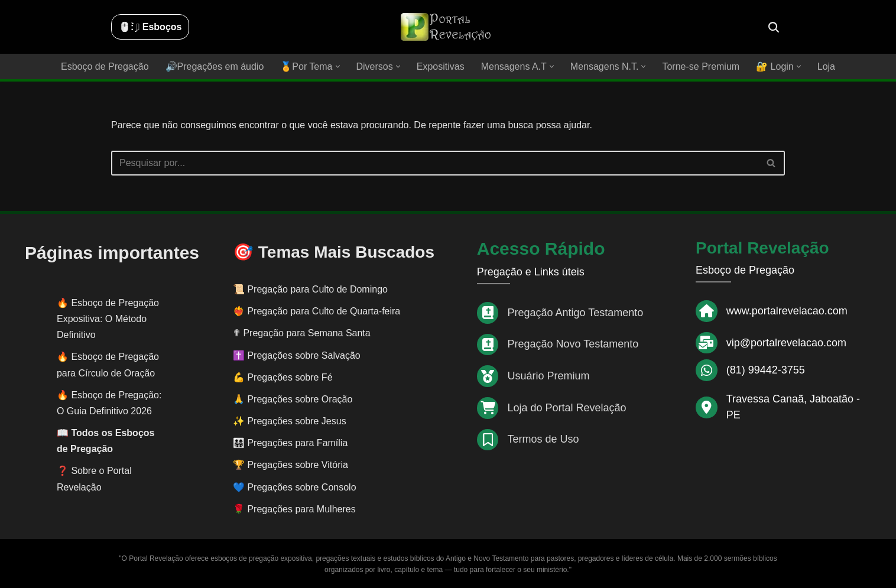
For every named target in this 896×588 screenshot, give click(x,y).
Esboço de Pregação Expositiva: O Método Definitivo (108, 319)
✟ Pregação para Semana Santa (302, 333)
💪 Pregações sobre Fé (283, 377)
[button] (338, 66)
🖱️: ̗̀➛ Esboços (150, 27)
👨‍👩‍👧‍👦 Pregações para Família (290, 443)
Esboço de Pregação (105, 66)
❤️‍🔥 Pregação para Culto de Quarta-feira (316, 311)
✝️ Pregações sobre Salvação (297, 355)
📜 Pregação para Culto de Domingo (310, 289)
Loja (826, 66)
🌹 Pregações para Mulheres (294, 509)
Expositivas (441, 66)
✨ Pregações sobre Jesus (290, 421)
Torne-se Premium (701, 66)
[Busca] (774, 27)
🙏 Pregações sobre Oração (293, 399)
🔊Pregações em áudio (215, 66)
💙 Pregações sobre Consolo (295, 487)
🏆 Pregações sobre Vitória (290, 465)
